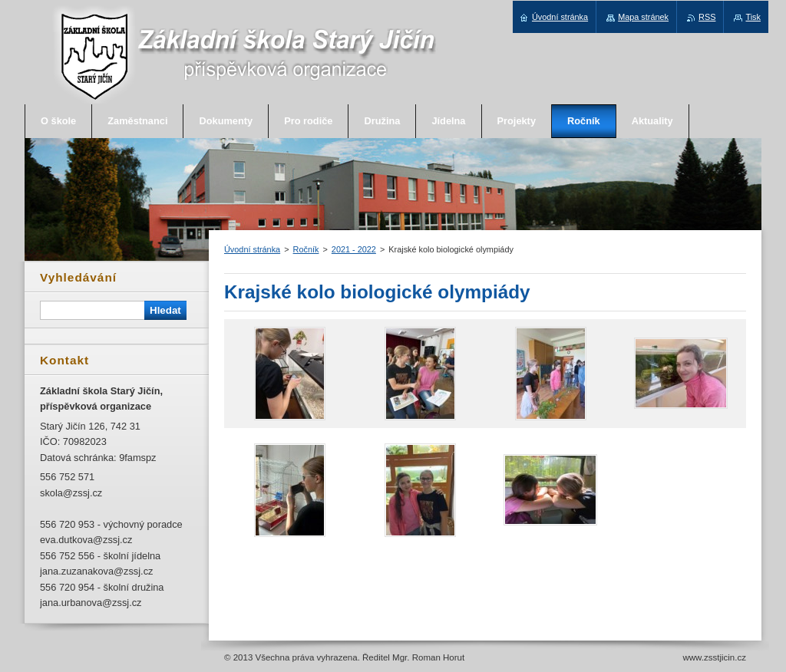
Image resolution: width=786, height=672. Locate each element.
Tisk (753, 17)
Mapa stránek (643, 17)
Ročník (306, 249)
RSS (707, 17)
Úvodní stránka (252, 249)
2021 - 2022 (354, 249)
